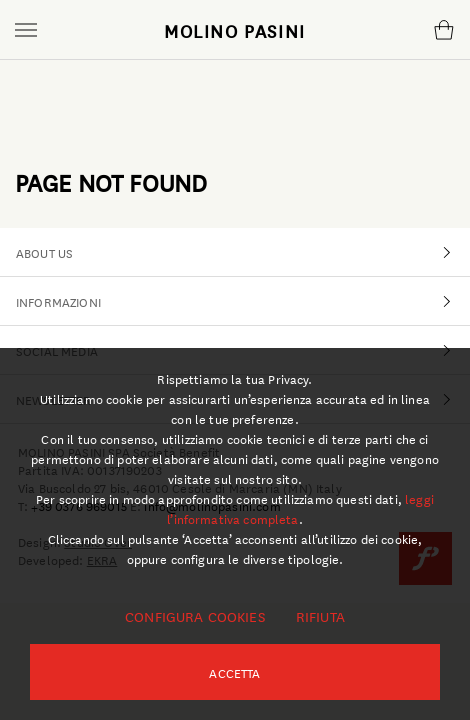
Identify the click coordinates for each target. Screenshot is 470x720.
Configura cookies (195, 616)
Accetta (234, 672)
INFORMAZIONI (243, 301)
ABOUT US (243, 252)
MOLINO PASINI (235, 30)
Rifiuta (320, 616)
